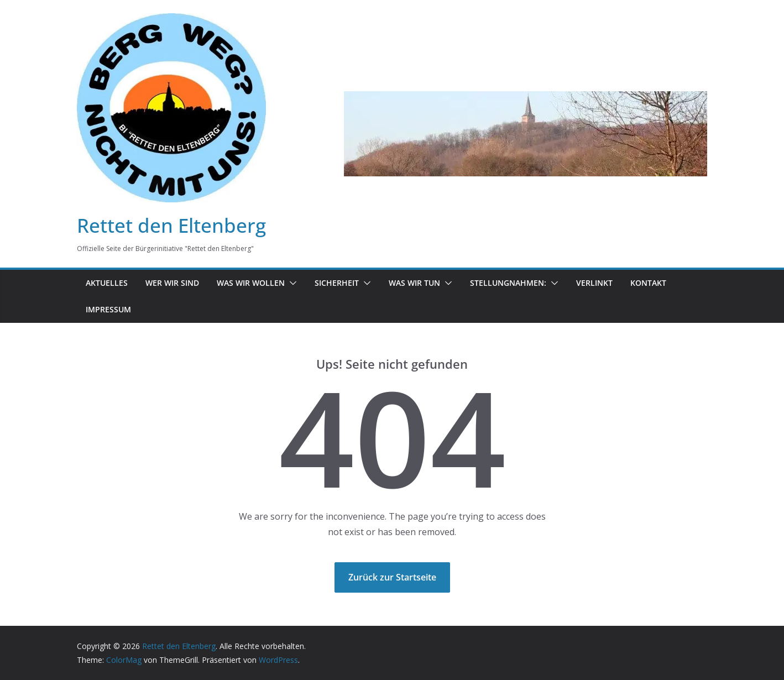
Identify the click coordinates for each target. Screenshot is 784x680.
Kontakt (648, 283)
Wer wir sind (172, 283)
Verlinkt (594, 283)
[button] (291, 283)
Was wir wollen (251, 283)
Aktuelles (107, 283)
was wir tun (414, 283)
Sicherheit (337, 283)
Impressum (108, 309)
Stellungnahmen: (508, 283)
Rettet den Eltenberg (171, 225)
